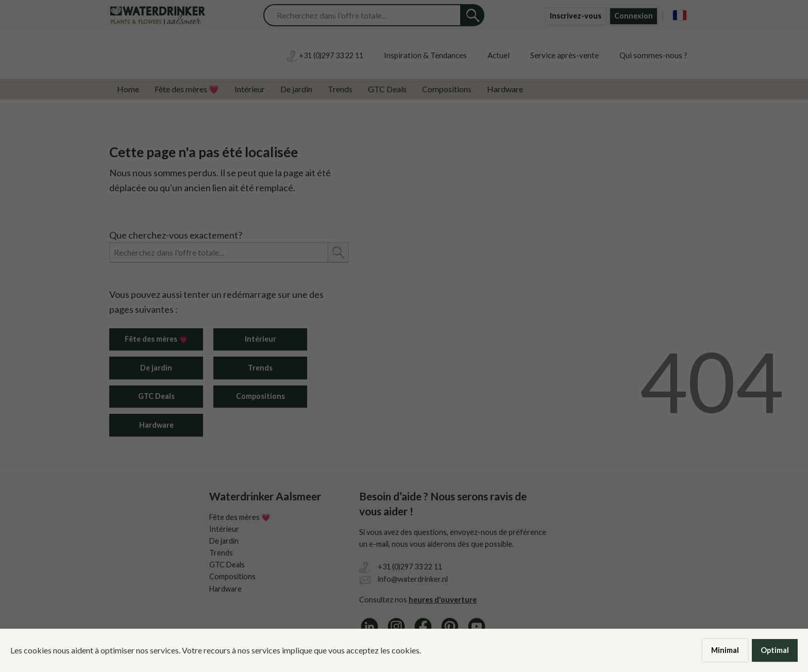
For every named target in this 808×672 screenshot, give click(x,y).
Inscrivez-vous (576, 16)
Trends (340, 89)
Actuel (499, 55)
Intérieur (250, 89)
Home (128, 89)
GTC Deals (387, 89)
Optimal (775, 650)
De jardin (296, 89)
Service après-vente (565, 55)
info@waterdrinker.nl (413, 579)
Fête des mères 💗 (187, 89)
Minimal (725, 650)
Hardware (505, 89)
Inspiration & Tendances (425, 55)
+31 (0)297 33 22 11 (410, 567)
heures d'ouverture (443, 600)
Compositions (447, 89)
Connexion (634, 16)
